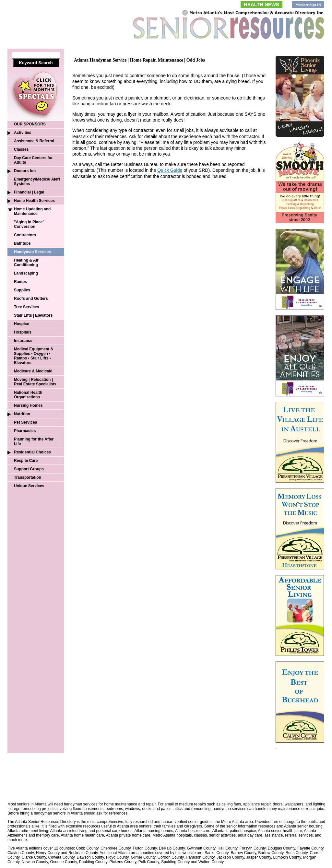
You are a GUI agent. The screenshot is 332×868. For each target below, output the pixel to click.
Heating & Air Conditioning (26, 263)
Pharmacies (25, 431)
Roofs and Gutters (31, 299)
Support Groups (29, 469)
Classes (21, 149)
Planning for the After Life (34, 441)
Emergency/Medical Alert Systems (37, 182)
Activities (23, 133)
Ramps (20, 282)
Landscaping (26, 273)
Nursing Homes (28, 405)
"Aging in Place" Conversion (29, 224)
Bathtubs (22, 243)
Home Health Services (34, 201)
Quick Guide (170, 170)
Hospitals (23, 332)
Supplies (22, 290)
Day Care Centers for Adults (33, 160)
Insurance (23, 341)
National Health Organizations (28, 395)
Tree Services (26, 307)
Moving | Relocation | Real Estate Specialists (35, 382)
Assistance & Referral (34, 141)
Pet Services (25, 422)
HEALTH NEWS (261, 4)
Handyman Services (32, 252)
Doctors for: (25, 171)
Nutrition (22, 414)
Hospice (22, 324)
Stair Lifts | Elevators (33, 315)
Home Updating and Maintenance (32, 211)
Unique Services (29, 486)
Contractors (25, 235)
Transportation (28, 477)
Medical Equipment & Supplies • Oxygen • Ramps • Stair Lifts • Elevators (34, 356)
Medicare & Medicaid (33, 371)
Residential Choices (32, 452)
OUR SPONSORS (30, 124)
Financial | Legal (29, 192)
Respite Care (26, 461)
